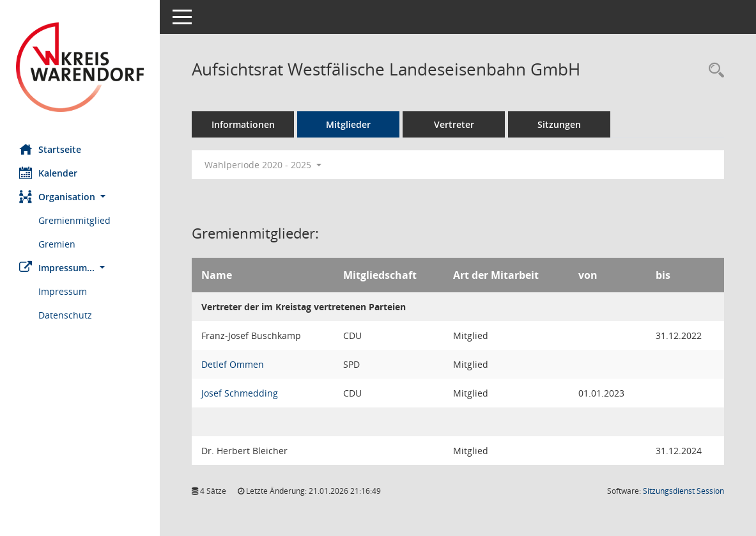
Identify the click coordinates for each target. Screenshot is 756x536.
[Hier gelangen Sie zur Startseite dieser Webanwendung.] (80, 67)
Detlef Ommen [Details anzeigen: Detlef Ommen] (233, 364)
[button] (80, 197)
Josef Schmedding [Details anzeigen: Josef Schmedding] (240, 393)
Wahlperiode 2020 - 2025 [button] (263, 165)
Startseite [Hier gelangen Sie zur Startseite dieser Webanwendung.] (50, 149)
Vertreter (454, 124)
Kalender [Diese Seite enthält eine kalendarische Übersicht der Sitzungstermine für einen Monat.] (48, 173)
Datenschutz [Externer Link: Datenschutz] (65, 315)
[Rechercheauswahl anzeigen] (713, 71)
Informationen (243, 124)
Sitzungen (559, 124)
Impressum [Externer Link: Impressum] (63, 291)
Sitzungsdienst (683, 491)
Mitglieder (348, 124)
